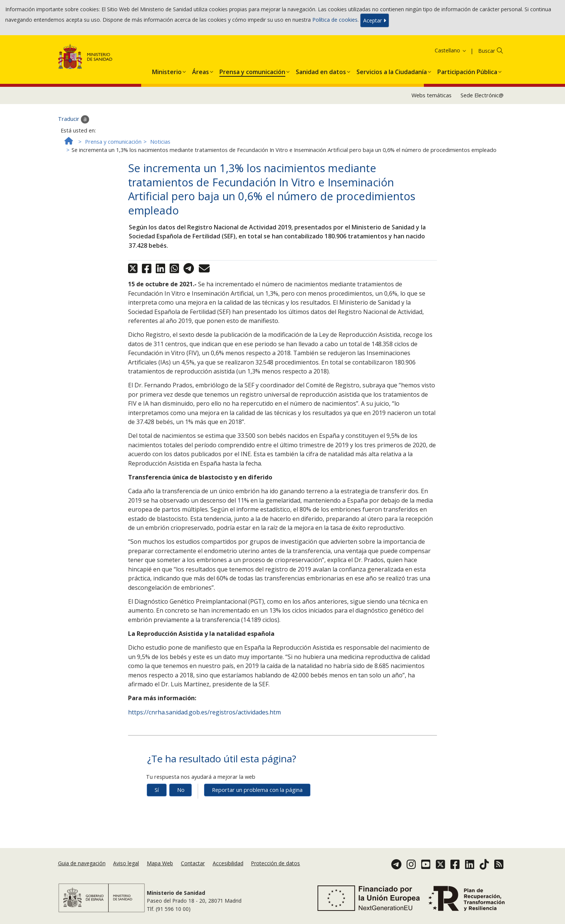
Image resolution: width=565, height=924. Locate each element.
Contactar (193, 863)
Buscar (487, 51)
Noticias (160, 142)
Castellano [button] (451, 50)
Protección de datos (275, 863)
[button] (167, 70)
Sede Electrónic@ (482, 95)
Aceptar (375, 20)
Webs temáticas (432, 95)
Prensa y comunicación (113, 142)
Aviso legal (126, 863)
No (181, 790)
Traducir (74, 119)
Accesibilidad (228, 863)
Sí (157, 790)
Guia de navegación (82, 863)
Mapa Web (160, 863)
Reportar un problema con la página (257, 790)
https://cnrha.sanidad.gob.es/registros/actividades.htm (204, 712)
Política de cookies (335, 20)
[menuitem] (167, 70)
